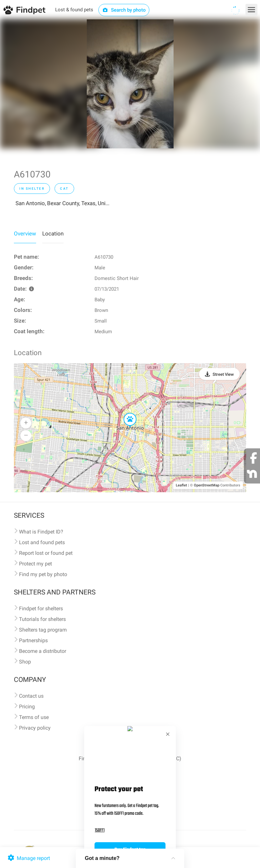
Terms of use (34, 717)
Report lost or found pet (46, 553)
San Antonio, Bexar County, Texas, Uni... (62, 203)
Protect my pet (35, 564)
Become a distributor (43, 651)
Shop (25, 662)
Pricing (27, 707)
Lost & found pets (74, 10)
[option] (130, 84)
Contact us (31, 696)
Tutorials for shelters (42, 619)
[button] (125, 413)
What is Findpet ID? (41, 532)
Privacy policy (35, 728)
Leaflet (181, 485)
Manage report (28, 858)
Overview (25, 234)
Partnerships (33, 640)
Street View (223, 374)
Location (53, 234)
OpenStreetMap (207, 485)
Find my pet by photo (43, 574)
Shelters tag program (43, 630)
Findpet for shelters (41, 609)
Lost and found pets (42, 542)
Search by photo (124, 10)
